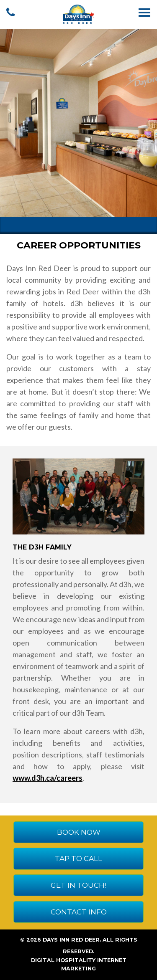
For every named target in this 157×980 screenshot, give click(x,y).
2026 (34, 940)
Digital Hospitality (63, 960)
